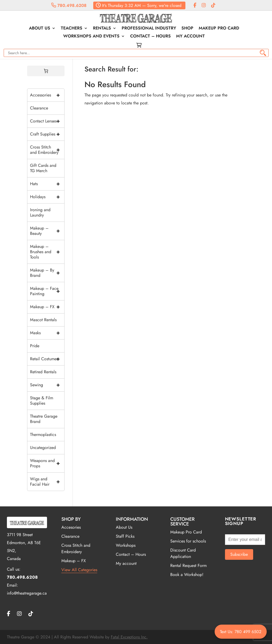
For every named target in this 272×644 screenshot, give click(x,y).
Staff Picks (125, 536)
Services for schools (188, 541)
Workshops (126, 545)
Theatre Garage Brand (44, 419)
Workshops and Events (91, 37)
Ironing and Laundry (40, 212)
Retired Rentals (43, 372)
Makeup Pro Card (219, 29)
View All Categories (79, 570)
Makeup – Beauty (47, 231)
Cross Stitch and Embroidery (47, 150)
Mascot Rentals (43, 320)
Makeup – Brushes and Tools (47, 252)
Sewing (47, 385)
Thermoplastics (43, 435)
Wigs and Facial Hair (47, 482)
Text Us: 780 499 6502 (241, 632)
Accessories (47, 95)
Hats (47, 184)
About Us (40, 29)
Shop (187, 29)
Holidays (47, 197)
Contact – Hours (150, 37)
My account (190, 37)
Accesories (71, 527)
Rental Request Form (188, 565)
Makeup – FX (47, 307)
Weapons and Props (47, 463)
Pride (35, 346)
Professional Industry (149, 29)
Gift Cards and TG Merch (43, 168)
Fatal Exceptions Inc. (129, 637)
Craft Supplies (47, 134)
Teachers (72, 29)
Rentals (102, 29)
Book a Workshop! (187, 575)
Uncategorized (43, 448)
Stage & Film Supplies (42, 401)
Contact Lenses (47, 121)
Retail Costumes (47, 359)
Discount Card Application (183, 553)
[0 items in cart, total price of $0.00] (46, 71)
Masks (47, 333)
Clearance (39, 108)
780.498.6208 (69, 5)
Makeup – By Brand (47, 273)
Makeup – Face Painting (47, 291)
